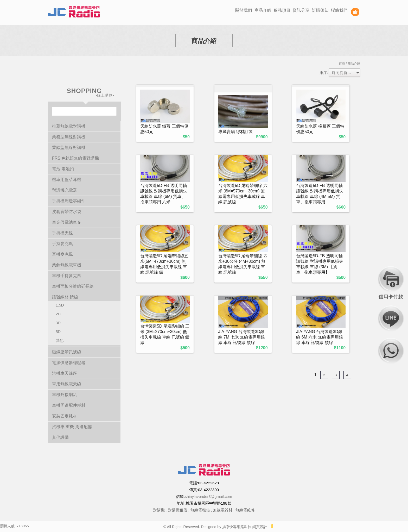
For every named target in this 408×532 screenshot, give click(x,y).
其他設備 (60, 437)
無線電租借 (200, 510)
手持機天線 (62, 233)
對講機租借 (178, 510)
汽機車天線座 (65, 373)
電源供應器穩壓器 (69, 363)
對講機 (159, 510)
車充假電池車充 (67, 222)
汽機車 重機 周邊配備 (72, 427)
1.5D (60, 305)
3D (58, 323)
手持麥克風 (62, 244)
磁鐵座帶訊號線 (67, 352)
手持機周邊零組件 (69, 201)
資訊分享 (301, 10)
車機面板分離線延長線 (73, 286)
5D (58, 332)
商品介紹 (263, 10)
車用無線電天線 (67, 384)
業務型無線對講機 (69, 137)
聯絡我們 (339, 10)
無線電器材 (223, 510)
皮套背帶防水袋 (67, 212)
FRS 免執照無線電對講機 (75, 158)
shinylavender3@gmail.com (208, 496)
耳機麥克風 (62, 254)
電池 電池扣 (63, 169)
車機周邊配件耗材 (69, 405)
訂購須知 (320, 10)
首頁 (342, 64)
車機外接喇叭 (65, 395)
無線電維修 (245, 510)
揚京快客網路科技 (237, 527)
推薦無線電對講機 (69, 126)
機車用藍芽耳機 (67, 180)
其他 (60, 340)
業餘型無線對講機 (69, 148)
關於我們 (244, 10)
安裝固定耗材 (65, 416)
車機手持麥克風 (67, 276)
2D (58, 314)
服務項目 (282, 10)
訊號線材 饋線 (65, 297)
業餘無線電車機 (67, 265)
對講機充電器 (65, 190)
